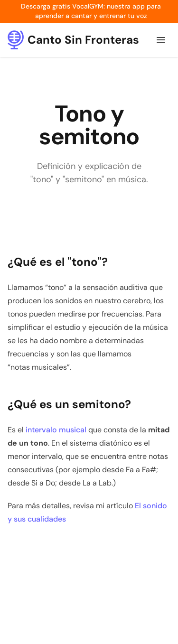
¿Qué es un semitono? (69, 404)
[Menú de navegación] (161, 40)
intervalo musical (56, 430)
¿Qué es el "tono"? (58, 262)
